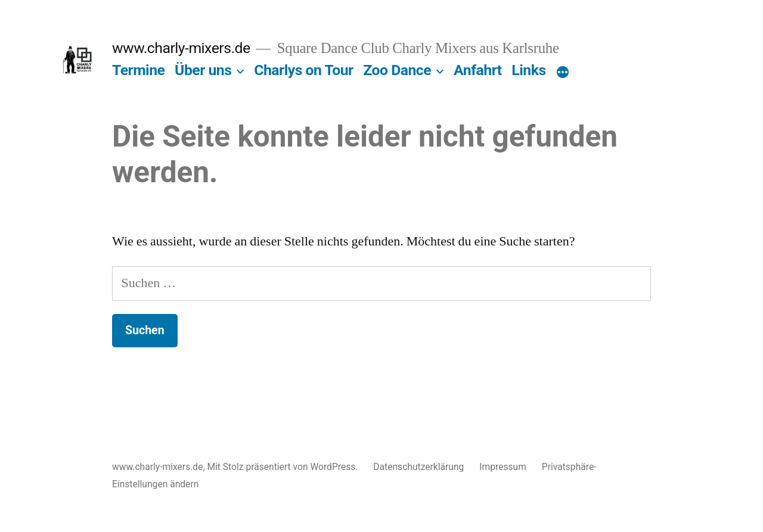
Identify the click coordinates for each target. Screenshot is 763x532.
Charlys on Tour (303, 70)
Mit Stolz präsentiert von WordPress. (283, 467)
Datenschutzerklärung (418, 467)
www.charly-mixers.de (181, 48)
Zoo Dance (397, 70)
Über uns (203, 70)
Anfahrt (478, 70)
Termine (138, 70)
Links (528, 70)
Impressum (503, 467)
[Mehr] (563, 73)
